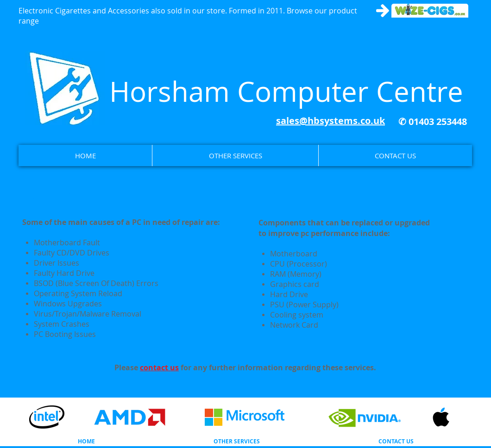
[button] (235, 156)
